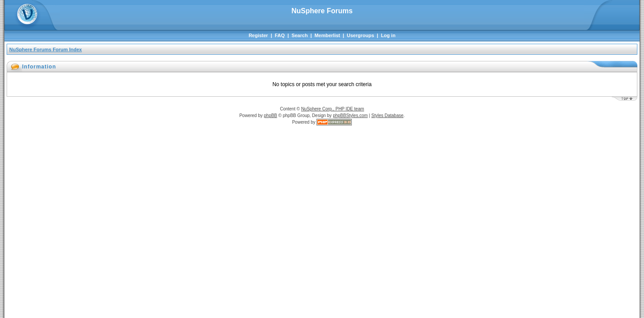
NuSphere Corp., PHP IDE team (333, 109)
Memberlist (327, 35)
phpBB (271, 115)
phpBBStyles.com (350, 115)
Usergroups (361, 35)
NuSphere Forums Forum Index (45, 49)
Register (258, 35)
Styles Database (387, 115)
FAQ (280, 35)
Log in (388, 35)
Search (299, 35)
